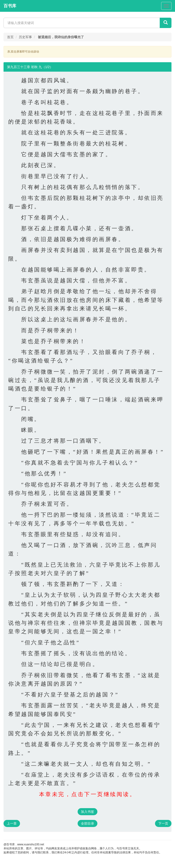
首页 (10, 37)
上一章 (12, 823)
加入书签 (87, 812)
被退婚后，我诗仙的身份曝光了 (61, 37)
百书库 (10, 6)
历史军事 (25, 37)
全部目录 (87, 823)
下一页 (163, 823)
